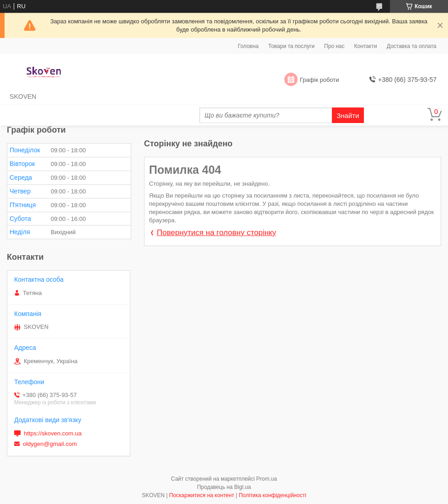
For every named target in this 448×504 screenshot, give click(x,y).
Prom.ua (267, 479)
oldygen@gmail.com (50, 444)
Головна (248, 46)
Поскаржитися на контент (202, 495)
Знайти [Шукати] (348, 115)
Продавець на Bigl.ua (224, 487)
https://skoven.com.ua (53, 433)
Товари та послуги (291, 46)
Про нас (334, 46)
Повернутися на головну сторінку (216, 233)
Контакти (366, 46)
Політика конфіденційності (272, 495)
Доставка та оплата (412, 46)
